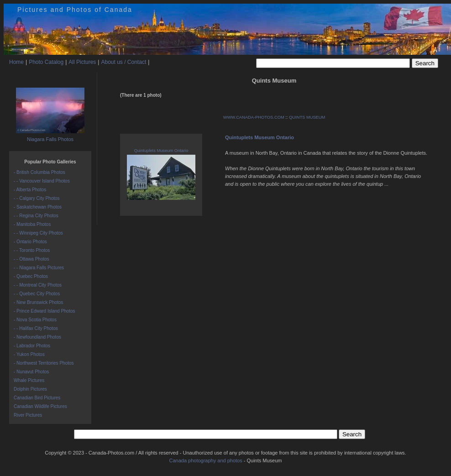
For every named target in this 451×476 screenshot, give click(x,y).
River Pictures (28, 415)
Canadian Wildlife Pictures (40, 406)
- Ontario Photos (30, 242)
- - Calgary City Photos (37, 198)
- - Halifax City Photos (36, 328)
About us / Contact (123, 62)
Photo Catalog (46, 62)
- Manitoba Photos (32, 224)
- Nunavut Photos (31, 372)
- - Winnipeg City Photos (38, 233)
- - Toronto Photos (32, 250)
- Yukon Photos (29, 354)
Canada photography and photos (205, 460)
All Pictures (82, 62)
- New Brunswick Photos (38, 302)
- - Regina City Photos (36, 216)
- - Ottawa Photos (31, 259)
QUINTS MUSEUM (307, 117)
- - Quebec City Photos (37, 294)
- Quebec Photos (31, 276)
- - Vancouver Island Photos (42, 181)
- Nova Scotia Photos (35, 320)
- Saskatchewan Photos (38, 207)
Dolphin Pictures (30, 389)
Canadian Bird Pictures (37, 398)
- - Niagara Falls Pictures (39, 268)
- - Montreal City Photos (38, 285)
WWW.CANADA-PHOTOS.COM (254, 117)
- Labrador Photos (32, 346)
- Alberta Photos (30, 190)
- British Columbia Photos (39, 172)
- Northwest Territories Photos (44, 363)
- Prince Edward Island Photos (45, 311)
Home (16, 62)
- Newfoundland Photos (37, 337)
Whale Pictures (29, 380)
